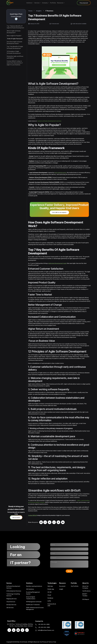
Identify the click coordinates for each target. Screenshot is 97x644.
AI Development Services (14, 591)
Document (62, 586)
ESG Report (86, 599)
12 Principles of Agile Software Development (14, 52)
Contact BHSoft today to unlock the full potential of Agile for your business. (15, 63)
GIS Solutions (30, 589)
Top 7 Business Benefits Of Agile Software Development (15, 27)
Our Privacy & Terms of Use (48, 642)
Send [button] (69, 571)
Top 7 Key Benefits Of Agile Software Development (15, 47)
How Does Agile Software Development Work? (14, 43)
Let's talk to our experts (59, 212)
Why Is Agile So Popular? (14, 36)
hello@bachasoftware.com (46, 630)
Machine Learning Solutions (34, 586)
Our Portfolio (75, 586)
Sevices (9, 583)
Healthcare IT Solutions (33, 605)
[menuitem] (30, 3)
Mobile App (51, 589)
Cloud (49, 595)
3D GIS (49, 592)
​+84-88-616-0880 (44, 624)
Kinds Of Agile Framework (15, 39)
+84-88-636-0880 (44, 627)
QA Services (10, 608)
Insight (61, 589)
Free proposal (84, 3)
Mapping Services (12, 599)
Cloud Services (11, 602)
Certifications (86, 591)
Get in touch (16, 517)
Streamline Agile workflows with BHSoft (15, 57)
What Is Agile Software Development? (14, 32)
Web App (50, 586)
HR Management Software (34, 602)
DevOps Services (11, 605)
